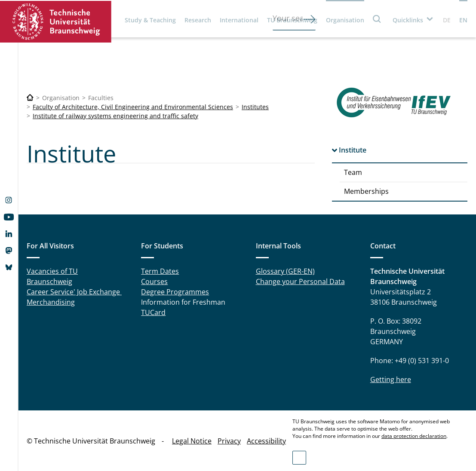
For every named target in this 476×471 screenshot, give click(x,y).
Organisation (345, 20)
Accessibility (266, 441)
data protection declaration (414, 436)
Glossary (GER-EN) (285, 271)
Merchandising (51, 302)
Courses (154, 281)
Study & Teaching (150, 20)
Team (353, 172)
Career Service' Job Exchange (74, 292)
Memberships (366, 191)
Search (377, 19)
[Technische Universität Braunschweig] (30, 98)
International (239, 20)
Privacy (229, 441)
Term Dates (160, 271)
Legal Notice (192, 441)
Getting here (391, 379)
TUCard (153, 312)
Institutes (255, 107)
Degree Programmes (175, 292)
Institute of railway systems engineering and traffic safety (115, 116)
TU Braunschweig (292, 20)
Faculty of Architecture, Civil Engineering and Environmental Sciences (133, 107)
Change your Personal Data (300, 281)
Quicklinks (408, 20)
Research (198, 20)
